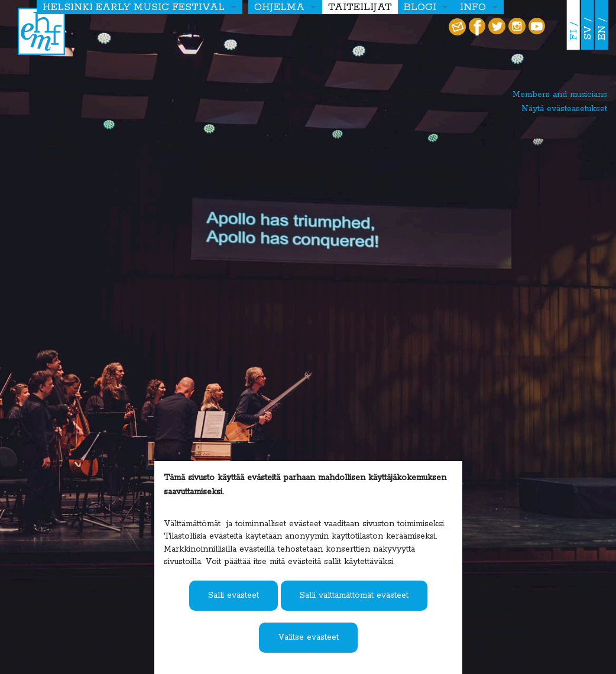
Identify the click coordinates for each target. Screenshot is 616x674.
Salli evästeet (234, 595)
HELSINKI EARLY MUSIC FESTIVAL (134, 7)
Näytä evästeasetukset (564, 109)
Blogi (420, 7)
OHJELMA (279, 7)
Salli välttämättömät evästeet (354, 595)
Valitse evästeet (308, 637)
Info (473, 7)
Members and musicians (560, 95)
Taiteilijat (360, 7)
